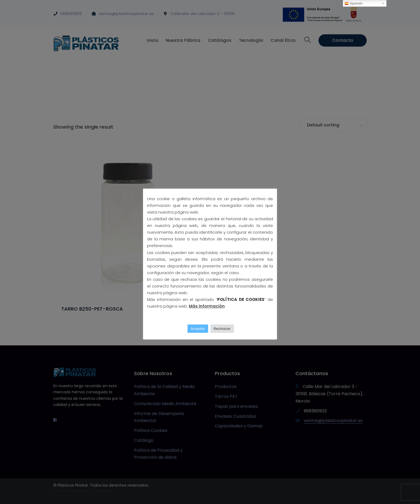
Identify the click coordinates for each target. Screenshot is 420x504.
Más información (207, 306)
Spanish (354, 3)
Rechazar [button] (222, 329)
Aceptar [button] (198, 329)
